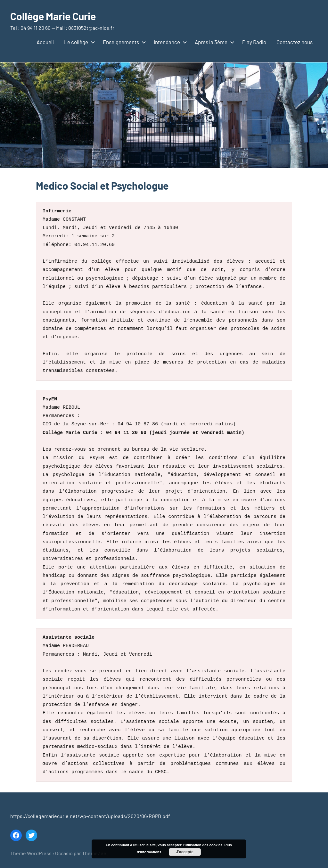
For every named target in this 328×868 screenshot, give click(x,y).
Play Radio (254, 42)
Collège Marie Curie (53, 16)
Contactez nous (295, 42)
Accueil (45, 42)
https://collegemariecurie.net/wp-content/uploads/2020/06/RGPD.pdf (90, 816)
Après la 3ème (213, 42)
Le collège (78, 42)
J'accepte (185, 852)
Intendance (169, 42)
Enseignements (123, 42)
